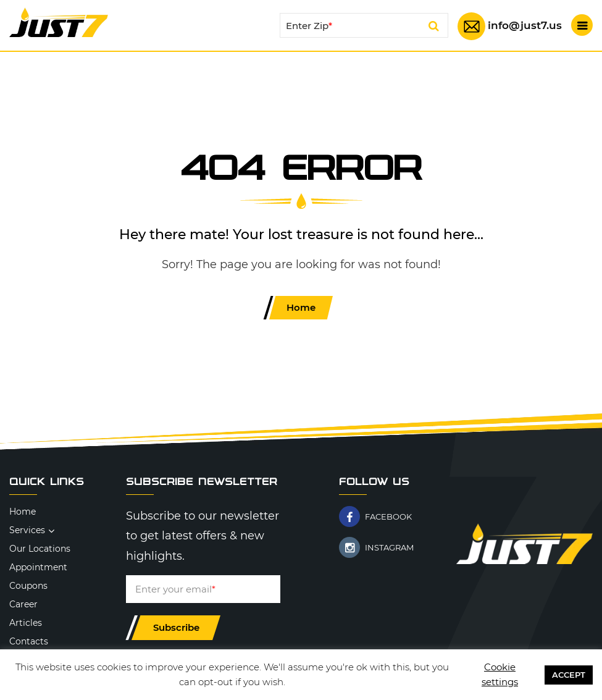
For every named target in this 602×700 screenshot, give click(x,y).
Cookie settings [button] (500, 674)
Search (434, 28)
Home (301, 307)
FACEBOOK (388, 517)
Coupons (28, 586)
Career (23, 604)
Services (27, 530)
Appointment (38, 567)
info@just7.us (525, 25)
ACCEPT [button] (569, 675)
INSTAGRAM (389, 547)
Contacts (29, 641)
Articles (26, 623)
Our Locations (40, 549)
